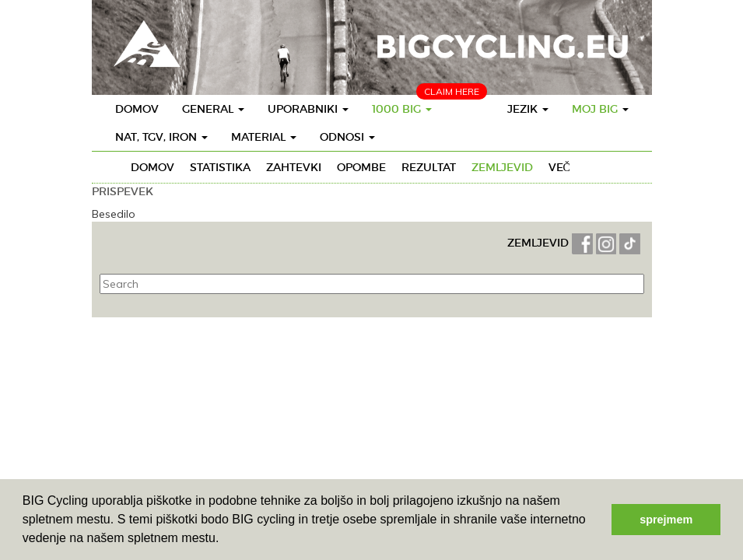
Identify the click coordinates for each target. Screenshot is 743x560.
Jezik (528, 109)
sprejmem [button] (666, 520)
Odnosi (347, 137)
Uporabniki (308, 109)
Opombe (361, 167)
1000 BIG (402, 109)
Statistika (220, 167)
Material (264, 137)
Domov (137, 109)
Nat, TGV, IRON (161, 137)
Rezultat (429, 167)
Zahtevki (294, 167)
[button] (225, 540)
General (213, 109)
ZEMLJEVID (540, 243)
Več (559, 167)
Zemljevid (502, 167)
